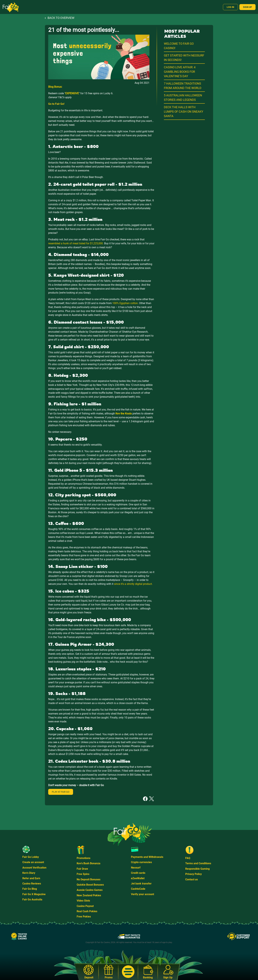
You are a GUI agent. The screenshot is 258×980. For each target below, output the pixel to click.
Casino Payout (85, 906)
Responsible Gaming (197, 869)
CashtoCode (138, 889)
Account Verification (34, 868)
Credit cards (138, 873)
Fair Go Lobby (31, 857)
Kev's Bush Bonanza (89, 863)
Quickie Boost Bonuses (90, 885)
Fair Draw (82, 869)
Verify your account (142, 894)
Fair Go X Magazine (34, 894)
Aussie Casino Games (90, 890)
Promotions (84, 858)
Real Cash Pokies (87, 911)
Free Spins (83, 874)
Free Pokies (84, 917)
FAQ (188, 858)
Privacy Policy (193, 874)
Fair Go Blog (30, 889)
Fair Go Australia (32, 899)
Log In (230, 7)
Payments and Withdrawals (147, 857)
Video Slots (83, 901)
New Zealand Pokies (89, 895)
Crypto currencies (141, 862)
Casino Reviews (32, 884)
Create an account (33, 862)
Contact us (192, 879)
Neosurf (136, 868)
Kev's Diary (29, 873)
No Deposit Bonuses (89, 879)
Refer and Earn (31, 878)
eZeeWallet (138, 878)
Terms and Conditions (198, 863)
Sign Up (247, 7)
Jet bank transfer (141, 884)
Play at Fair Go (61, 792)
